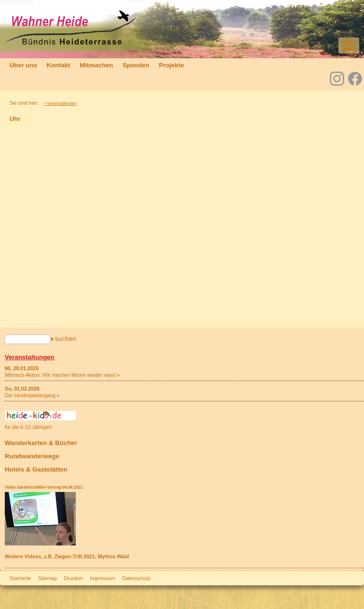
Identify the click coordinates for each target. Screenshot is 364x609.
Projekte (171, 65)
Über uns (23, 65)
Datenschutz (136, 578)
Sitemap (47, 578)
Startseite (20, 578)
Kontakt (58, 65)
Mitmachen (96, 65)
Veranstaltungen (30, 357)
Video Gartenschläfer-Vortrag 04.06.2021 (44, 487)
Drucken (73, 578)
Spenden (136, 65)
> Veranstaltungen (60, 103)
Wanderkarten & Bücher (41, 443)
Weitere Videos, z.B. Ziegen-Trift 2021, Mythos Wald (67, 556)
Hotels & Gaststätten (36, 469)
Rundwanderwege (32, 456)
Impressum (103, 578)
